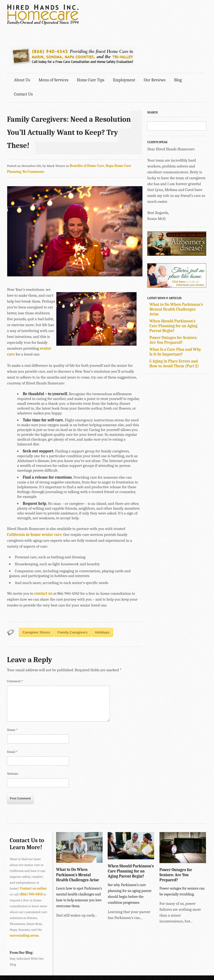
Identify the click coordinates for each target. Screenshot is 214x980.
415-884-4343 (102, 947)
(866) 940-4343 (31, 857)
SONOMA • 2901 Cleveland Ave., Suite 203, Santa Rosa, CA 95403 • (57, 959)
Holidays (102, 595)
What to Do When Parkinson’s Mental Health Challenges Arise (177, 272)
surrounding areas (24, 899)
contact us (43, 556)
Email (12, 714)
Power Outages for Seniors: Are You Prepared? (174, 302)
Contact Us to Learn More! (27, 807)
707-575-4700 (117, 959)
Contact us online (34, 851)
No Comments (33, 134)
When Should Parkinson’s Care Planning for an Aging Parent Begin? (174, 288)
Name (13, 693)
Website (13, 736)
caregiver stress (36, 595)
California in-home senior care (35, 497)
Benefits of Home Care (87, 128)
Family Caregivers (73, 595)
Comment (15, 644)
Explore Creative (193, 966)
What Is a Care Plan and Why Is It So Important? (176, 314)
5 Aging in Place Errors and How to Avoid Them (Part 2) (175, 326)
